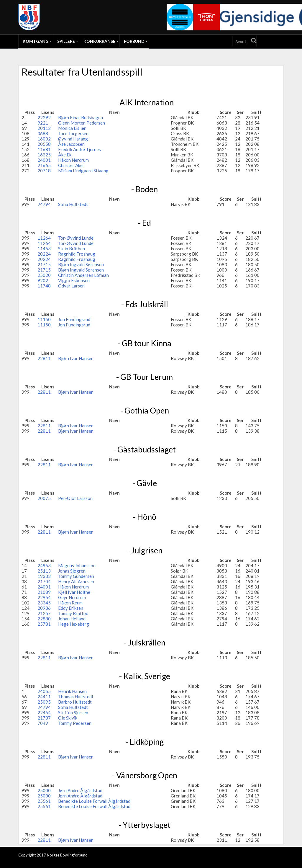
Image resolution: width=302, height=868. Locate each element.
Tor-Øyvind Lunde (76, 238)
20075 (44, 498)
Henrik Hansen (72, 691)
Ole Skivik (68, 718)
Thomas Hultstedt (76, 697)
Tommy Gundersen (76, 576)
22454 (44, 712)
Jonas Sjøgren (72, 571)
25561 (44, 801)
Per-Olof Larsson (75, 498)
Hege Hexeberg (74, 624)
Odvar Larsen (71, 286)
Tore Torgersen (73, 133)
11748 (44, 286)
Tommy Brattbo (73, 613)
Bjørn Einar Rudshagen (81, 117)
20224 (44, 254)
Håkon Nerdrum (73, 160)
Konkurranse (99, 41)
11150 (44, 319)
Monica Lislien (72, 128)
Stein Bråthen (72, 249)
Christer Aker (71, 165)
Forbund (134, 41)
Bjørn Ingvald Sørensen (81, 264)
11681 (44, 149)
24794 (44, 204)
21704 (44, 581)
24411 (44, 697)
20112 (44, 128)
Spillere (66, 41)
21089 (44, 592)
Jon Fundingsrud (74, 319)
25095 (44, 702)
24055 (44, 691)
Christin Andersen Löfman (83, 275)
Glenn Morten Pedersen (82, 123)
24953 (44, 565)
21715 (44, 264)
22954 (44, 597)
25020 (44, 275)
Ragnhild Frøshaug (77, 254)
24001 (44, 160)
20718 (44, 171)
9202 (43, 280)
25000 (44, 790)
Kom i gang (36, 41)
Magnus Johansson (77, 565)
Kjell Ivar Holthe (74, 592)
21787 (44, 718)
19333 (44, 576)
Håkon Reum (70, 603)
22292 (44, 117)
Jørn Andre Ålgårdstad (80, 790)
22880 (44, 619)
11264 (44, 238)
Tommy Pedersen (75, 723)
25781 (44, 624)
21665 (44, 165)
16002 (44, 139)
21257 (44, 613)
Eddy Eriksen (71, 608)
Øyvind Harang (73, 139)
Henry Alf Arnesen (76, 581)
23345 (44, 603)
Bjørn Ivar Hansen (76, 358)
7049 (43, 723)
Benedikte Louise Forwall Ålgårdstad (94, 801)
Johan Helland (72, 619)
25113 (44, 571)
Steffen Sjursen (73, 712)
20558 (44, 144)
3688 (43, 133)
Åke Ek (65, 155)
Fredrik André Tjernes (79, 149)
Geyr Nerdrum (72, 597)
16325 (44, 155)
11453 (44, 249)
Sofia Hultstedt (73, 204)
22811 (44, 358)
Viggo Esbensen (74, 280)
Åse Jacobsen (71, 144)
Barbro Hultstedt (75, 702)
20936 (44, 608)
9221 (43, 123)
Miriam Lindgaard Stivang (83, 171)
